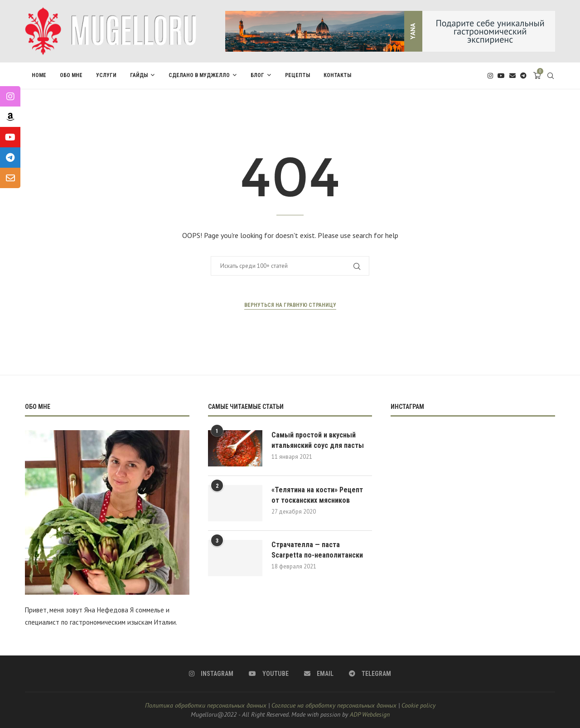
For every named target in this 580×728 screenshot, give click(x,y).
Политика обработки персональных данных (206, 705)
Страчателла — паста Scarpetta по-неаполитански (317, 550)
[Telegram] (523, 76)
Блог (257, 75)
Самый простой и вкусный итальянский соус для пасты (318, 440)
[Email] (512, 76)
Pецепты (297, 75)
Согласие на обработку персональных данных (334, 705)
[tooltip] (10, 96)
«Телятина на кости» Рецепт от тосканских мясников (317, 495)
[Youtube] (501, 76)
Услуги (106, 75)
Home (39, 75)
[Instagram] (490, 76)
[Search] (551, 76)
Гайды (139, 75)
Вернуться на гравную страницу (290, 305)
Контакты (337, 75)
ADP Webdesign (370, 714)
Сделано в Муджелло (199, 75)
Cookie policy (418, 705)
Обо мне (71, 75)
